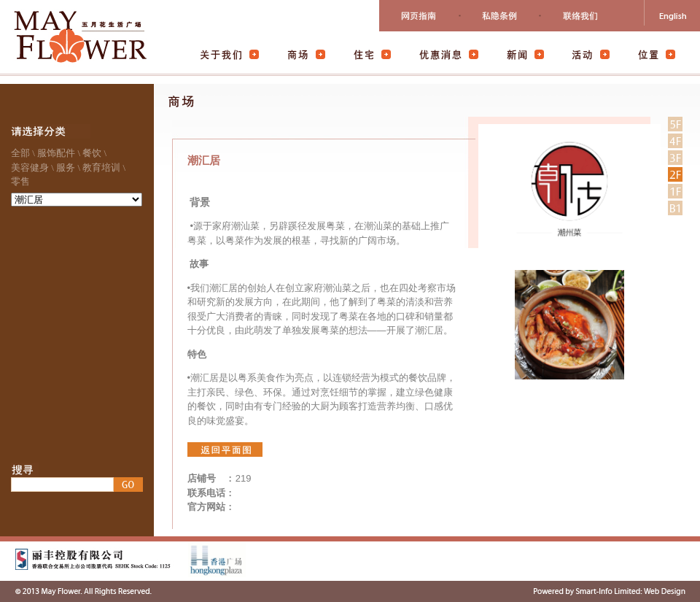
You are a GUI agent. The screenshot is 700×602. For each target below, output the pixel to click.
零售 (20, 181)
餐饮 (92, 153)
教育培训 (101, 167)
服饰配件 (56, 153)
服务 (66, 167)
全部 (20, 153)
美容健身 (30, 167)
